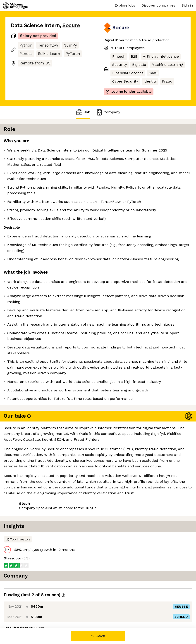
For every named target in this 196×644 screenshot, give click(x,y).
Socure (71, 25)
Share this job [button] (23, 561)
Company (108, 112)
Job (83, 112)
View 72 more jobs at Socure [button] (36, 569)
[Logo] (15, 6)
